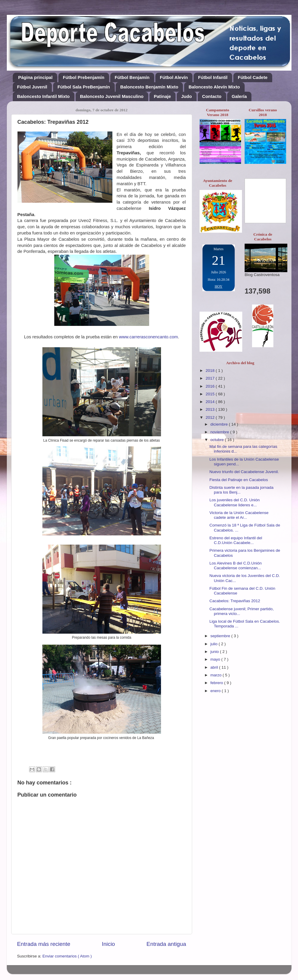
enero (216, 691)
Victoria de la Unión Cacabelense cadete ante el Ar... (239, 515)
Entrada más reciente (44, 944)
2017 (211, 378)
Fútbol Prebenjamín (84, 77)
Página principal (35, 77)
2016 (211, 386)
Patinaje (162, 96)
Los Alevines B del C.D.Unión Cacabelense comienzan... (235, 566)
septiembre (221, 636)
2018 (211, 371)
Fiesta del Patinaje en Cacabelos (239, 480)
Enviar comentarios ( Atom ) (67, 956)
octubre (218, 440)
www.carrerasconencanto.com (148, 337)
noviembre (220, 432)
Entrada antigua (166, 944)
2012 (211, 417)
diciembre (220, 424)
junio (215, 652)
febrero (217, 683)
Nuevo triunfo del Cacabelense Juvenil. (244, 472)
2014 (211, 402)
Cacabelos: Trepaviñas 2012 (235, 601)
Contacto (212, 96)
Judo (187, 96)
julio (215, 644)
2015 (211, 394)
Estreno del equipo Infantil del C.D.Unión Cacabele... (236, 540)
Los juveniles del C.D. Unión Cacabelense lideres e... (235, 502)
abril (215, 667)
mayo (216, 659)
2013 (211, 409)
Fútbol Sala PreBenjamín (84, 87)
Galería (239, 96)
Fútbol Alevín (174, 77)
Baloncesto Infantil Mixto (44, 96)
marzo (217, 675)
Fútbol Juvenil (32, 87)
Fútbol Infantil (213, 77)
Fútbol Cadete (253, 77)
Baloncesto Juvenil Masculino (112, 96)
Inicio (109, 944)
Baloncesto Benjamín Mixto (149, 87)
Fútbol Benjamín (132, 77)
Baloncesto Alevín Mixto (214, 87)
